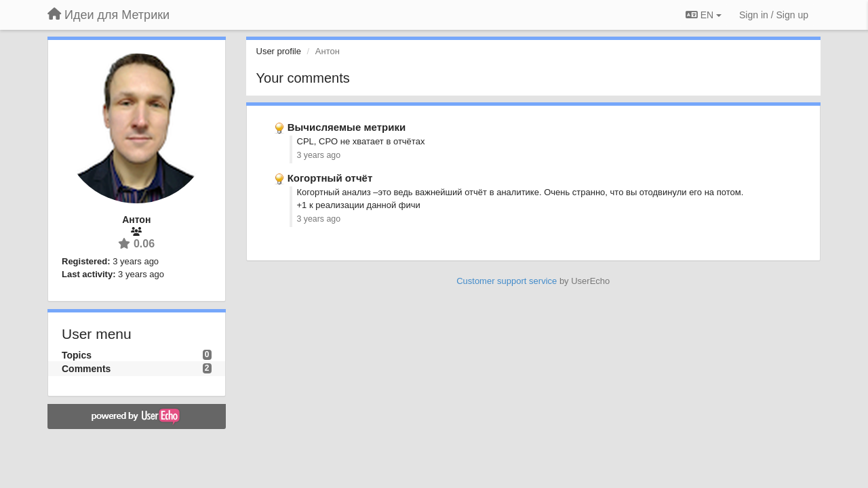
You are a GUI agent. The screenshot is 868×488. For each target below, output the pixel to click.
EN (704, 15)
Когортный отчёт (330, 178)
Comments (86, 369)
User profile (279, 51)
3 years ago (319, 155)
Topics (77, 355)
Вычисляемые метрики (347, 127)
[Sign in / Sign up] (774, 15)
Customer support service (507, 281)
